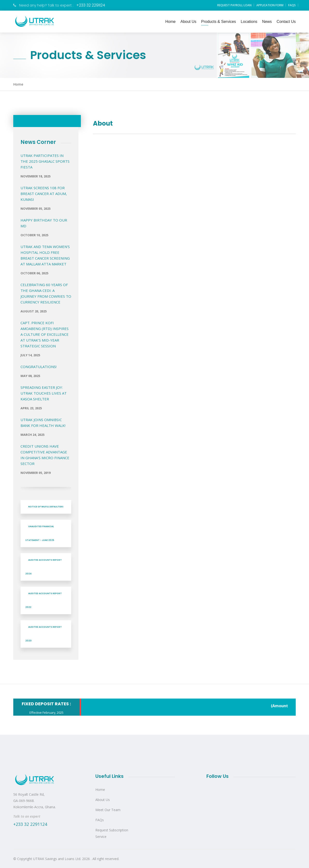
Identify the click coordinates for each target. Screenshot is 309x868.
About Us (103, 800)
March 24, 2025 (32, 435)
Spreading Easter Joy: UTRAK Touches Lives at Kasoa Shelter (44, 393)
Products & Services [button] (218, 22)
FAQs (292, 5)
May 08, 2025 (30, 376)
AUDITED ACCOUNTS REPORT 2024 (44, 567)
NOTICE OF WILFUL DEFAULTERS (46, 507)
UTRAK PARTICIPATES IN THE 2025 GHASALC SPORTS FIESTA (45, 161)
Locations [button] (249, 22)
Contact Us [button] (286, 22)
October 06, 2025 (34, 273)
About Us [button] (188, 22)
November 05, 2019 (35, 473)
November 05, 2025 (35, 209)
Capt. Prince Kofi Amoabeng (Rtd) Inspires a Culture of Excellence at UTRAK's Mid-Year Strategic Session (45, 334)
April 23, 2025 (31, 408)
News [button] (267, 22)
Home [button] (171, 22)
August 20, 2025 (34, 311)
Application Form (270, 5)
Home (18, 84)
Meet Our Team (108, 810)
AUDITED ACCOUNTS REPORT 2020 (44, 634)
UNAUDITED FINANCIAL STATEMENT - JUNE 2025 (40, 533)
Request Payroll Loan (234, 5)
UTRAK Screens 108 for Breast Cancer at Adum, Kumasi (44, 194)
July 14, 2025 (30, 355)
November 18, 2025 (35, 176)
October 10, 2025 (34, 235)
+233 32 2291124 (91, 5)
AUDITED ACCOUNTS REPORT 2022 (44, 600)
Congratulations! (39, 367)
